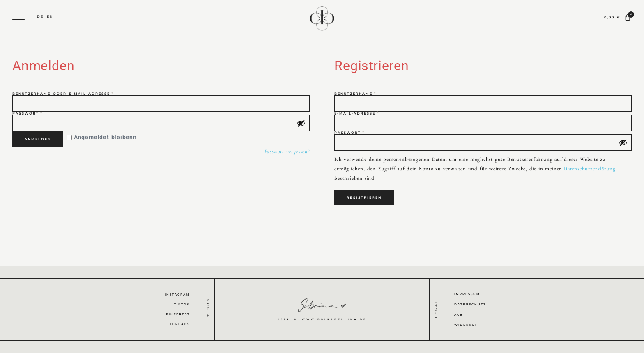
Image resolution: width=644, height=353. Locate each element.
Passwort (46, 113)
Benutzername (374, 94)
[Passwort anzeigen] (301, 123)
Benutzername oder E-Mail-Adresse (81, 94)
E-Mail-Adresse (375, 113)
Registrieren (364, 197)
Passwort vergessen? (287, 151)
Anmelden (38, 139)
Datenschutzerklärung (590, 169)
